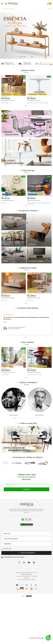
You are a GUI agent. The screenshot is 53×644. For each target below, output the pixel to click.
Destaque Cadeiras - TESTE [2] (14, 284)
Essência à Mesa (28, 70)
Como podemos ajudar (11, 584)
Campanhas (7, 589)
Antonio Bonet (14, 448)
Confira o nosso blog (28, 469)
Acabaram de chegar (28, 314)
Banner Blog (26, 485)
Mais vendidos (28, 388)
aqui (51, 64)
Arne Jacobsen (39, 448)
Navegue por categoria (28, 256)
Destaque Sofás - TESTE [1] (14, 268)
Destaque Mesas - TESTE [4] (14, 301)
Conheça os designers (28, 428)
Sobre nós (7, 579)
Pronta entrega (28, 216)
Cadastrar (26, 535)
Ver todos (27, 73)
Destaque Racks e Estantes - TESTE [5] (39, 301)
